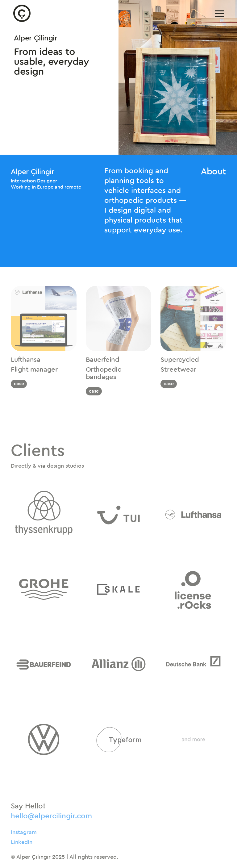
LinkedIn (22, 842)
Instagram (24, 832)
